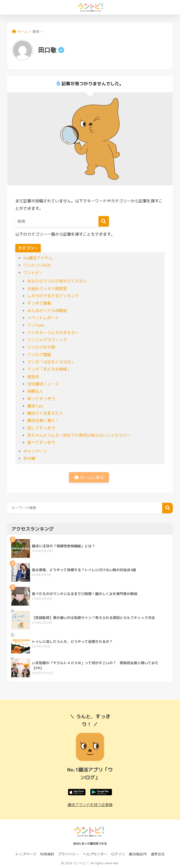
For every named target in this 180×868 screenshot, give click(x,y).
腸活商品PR (138, 854)
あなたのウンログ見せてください (57, 281)
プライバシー (68, 854)
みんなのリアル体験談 (47, 311)
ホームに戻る (89, 477)
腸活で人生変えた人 (45, 413)
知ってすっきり (41, 399)
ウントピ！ (33, 273)
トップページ (26, 854)
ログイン (118, 854)
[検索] (104, 221)
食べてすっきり (41, 442)
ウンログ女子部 (41, 347)
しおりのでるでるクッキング (53, 296)
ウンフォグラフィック (47, 340)
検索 (167, 508)
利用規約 (47, 854)
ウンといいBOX (37, 265)
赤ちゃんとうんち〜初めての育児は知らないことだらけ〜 (79, 435)
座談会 (33, 377)
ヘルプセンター (95, 854)
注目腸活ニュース (43, 384)
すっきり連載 (39, 303)
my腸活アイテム (38, 258)
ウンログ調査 (39, 355)
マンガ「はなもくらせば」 (51, 362)
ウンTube (36, 325)
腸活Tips (35, 406)
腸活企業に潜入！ (43, 420)
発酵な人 (35, 391)
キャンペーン (35, 451)
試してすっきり (41, 428)
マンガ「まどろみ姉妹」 (49, 369)
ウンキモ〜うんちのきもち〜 (53, 333)
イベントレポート (43, 318)
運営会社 (158, 854)
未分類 (29, 458)
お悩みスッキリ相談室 (47, 289)
